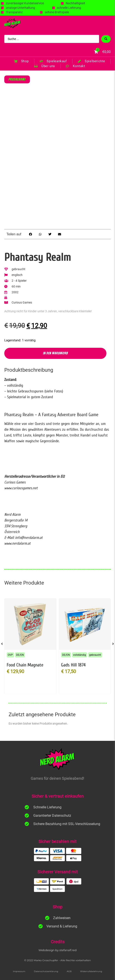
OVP (10, 655)
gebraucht (95, 655)
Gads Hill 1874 (73, 665)
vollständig (80, 655)
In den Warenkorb (55, 353)
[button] (30, 234)
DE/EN (20, 655)
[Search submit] (106, 39)
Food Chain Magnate (25, 665)
